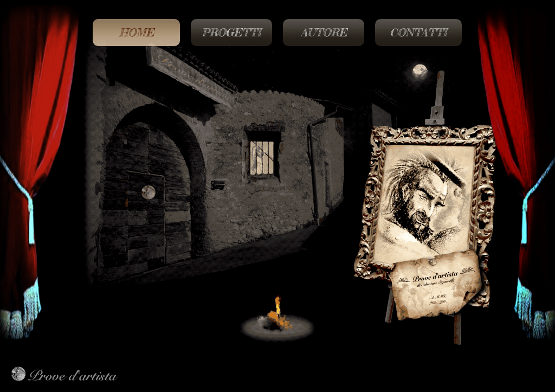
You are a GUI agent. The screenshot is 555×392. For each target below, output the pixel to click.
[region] (277, 213)
